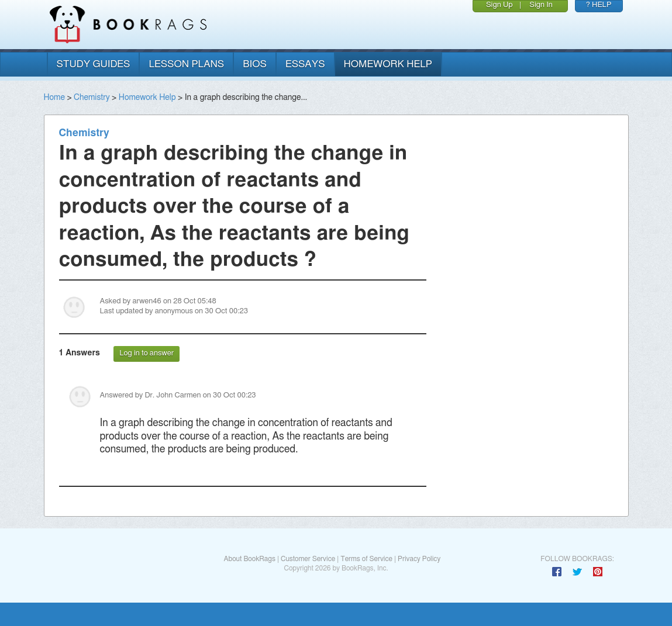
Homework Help (147, 98)
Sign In (541, 5)
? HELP (599, 5)
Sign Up (499, 5)
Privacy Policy (419, 559)
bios (255, 64)
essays (305, 64)
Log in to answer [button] (147, 353)
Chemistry (92, 98)
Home (54, 98)
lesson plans (186, 64)
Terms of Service (366, 559)
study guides (94, 64)
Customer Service (308, 559)
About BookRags (249, 559)
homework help (388, 64)
